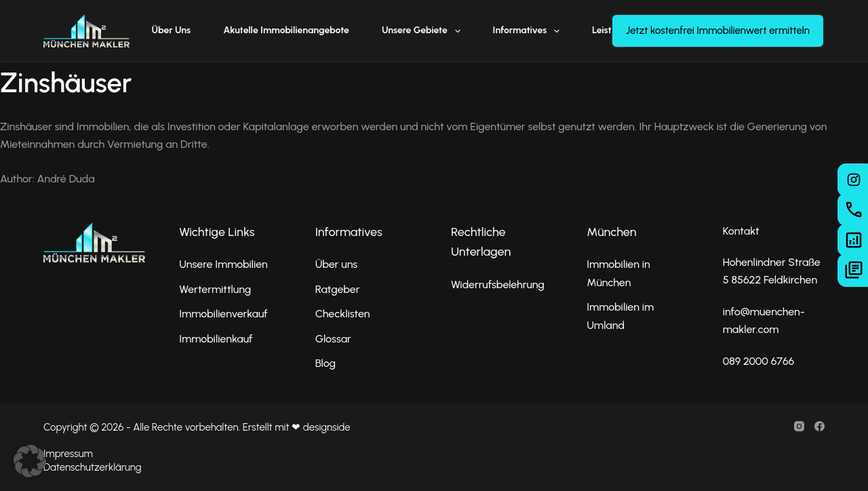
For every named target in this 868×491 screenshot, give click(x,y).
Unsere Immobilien (223, 264)
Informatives (529, 31)
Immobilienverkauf (223, 314)
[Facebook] (820, 426)
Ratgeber (338, 289)
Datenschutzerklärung (92, 467)
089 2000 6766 (759, 361)
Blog (325, 363)
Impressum (68, 454)
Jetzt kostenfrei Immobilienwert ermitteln (718, 31)
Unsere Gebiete (424, 31)
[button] (30, 461)
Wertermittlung (215, 289)
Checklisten (343, 314)
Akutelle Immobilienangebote (286, 30)
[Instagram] (799, 426)
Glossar (333, 339)
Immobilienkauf (216, 339)
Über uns (172, 30)
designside (327, 427)
